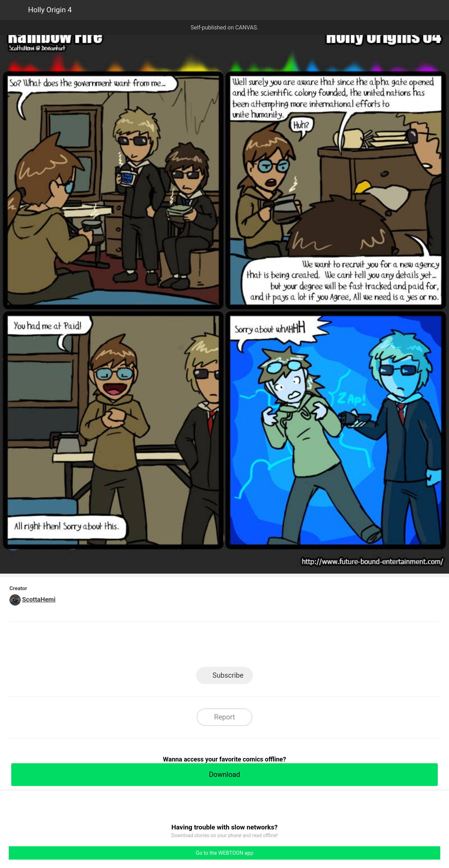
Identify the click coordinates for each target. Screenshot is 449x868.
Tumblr (256, 646)
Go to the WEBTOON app (224, 853)
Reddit (288, 646)
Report (224, 717)
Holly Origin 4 (50, 10)
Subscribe (228, 675)
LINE (162, 646)
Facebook (193, 646)
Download (224, 774)
